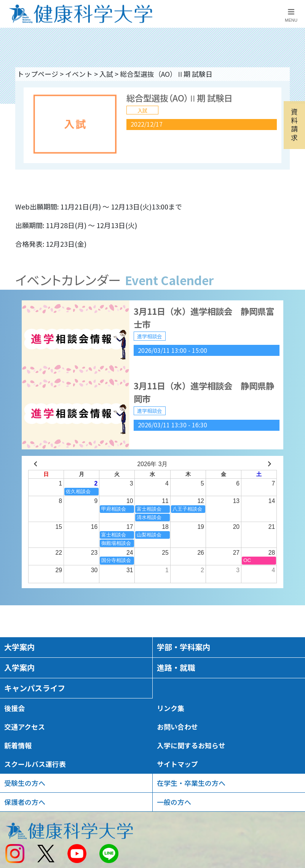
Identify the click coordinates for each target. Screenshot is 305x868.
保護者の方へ (25, 802)
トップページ (38, 74)
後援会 (14, 708)
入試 (106, 74)
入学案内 (19, 667)
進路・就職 (176, 667)
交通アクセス (25, 727)
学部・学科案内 (184, 647)
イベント (79, 74)
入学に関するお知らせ (191, 745)
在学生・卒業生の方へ (191, 783)
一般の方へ (174, 802)
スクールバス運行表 (35, 764)
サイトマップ (177, 764)
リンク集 (171, 708)
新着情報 (18, 745)
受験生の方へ (25, 783)
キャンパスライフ (35, 688)
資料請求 (294, 124)
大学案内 (19, 647)
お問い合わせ (177, 727)
